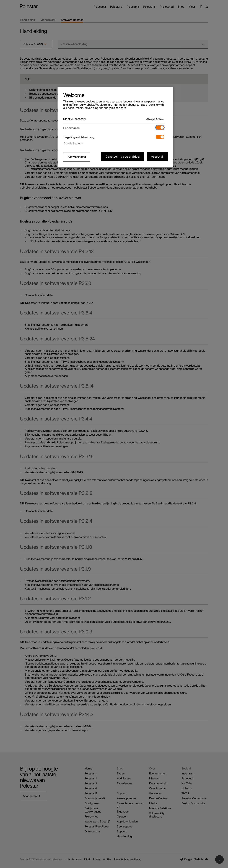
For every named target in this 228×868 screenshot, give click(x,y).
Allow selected (77, 157)
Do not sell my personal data (123, 157)
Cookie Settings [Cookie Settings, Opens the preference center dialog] (73, 144)
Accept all (157, 157)
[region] (115, 127)
